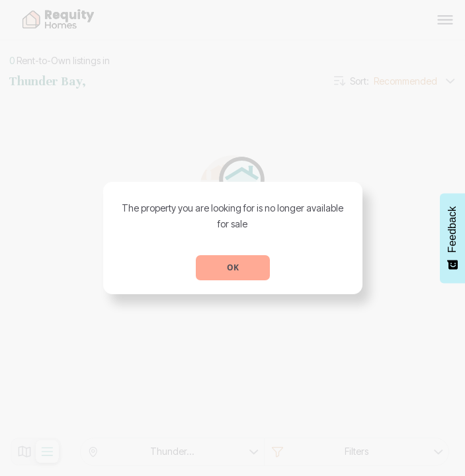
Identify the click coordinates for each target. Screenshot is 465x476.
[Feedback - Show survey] (452, 238)
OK (233, 267)
